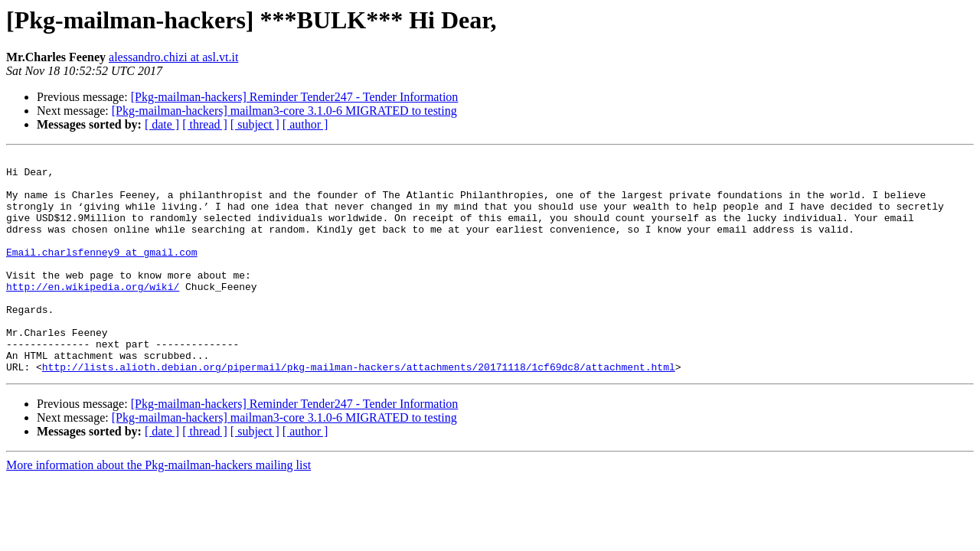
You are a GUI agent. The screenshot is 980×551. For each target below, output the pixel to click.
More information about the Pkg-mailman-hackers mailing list (158, 509)
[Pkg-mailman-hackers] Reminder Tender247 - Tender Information (295, 97)
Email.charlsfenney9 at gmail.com (102, 272)
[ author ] (305, 124)
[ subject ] (255, 124)
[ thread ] (205, 124)
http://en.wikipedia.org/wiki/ (93, 314)
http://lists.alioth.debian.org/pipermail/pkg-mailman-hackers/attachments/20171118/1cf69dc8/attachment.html (359, 410)
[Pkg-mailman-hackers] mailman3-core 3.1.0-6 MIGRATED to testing (284, 111)
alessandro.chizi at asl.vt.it (173, 57)
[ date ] (162, 124)
